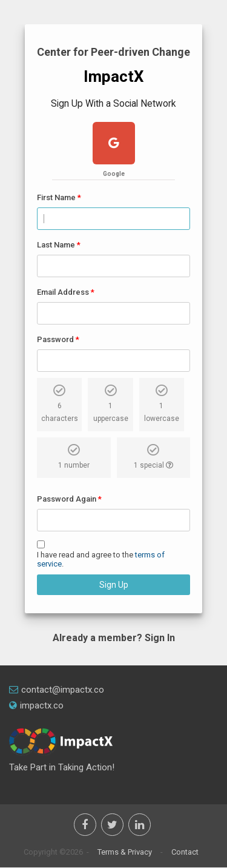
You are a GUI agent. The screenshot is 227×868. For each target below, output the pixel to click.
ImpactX (114, 76)
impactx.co (36, 705)
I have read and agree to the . (101, 559)
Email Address (63, 292)
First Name (56, 197)
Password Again (67, 499)
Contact (185, 852)
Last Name (56, 245)
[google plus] (114, 145)
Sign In (160, 638)
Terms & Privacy (125, 852)
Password (55, 339)
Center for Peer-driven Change (113, 52)
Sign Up (114, 585)
